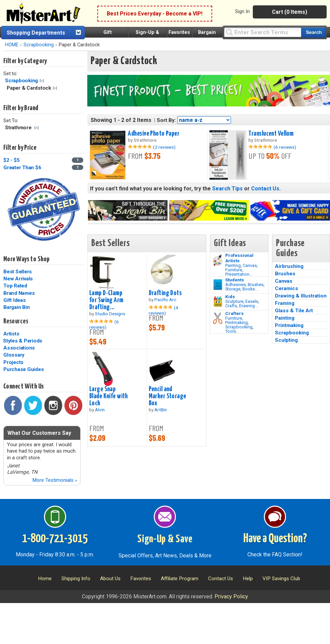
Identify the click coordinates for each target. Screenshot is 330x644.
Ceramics (287, 288)
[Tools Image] (218, 318)
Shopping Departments (36, 33)
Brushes (256, 285)
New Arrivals (18, 279)
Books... (250, 289)
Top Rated (15, 286)
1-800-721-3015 (55, 539)
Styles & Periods (23, 341)
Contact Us (265, 189)
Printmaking (237, 323)
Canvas (250, 265)
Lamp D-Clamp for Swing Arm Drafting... (106, 300)
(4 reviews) (163, 310)
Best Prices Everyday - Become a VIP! (155, 14)
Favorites (179, 32)
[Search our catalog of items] (313, 32)
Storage (233, 289)
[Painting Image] (218, 260)
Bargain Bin (16, 307)
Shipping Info (76, 579)
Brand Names (19, 293)
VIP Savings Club (281, 579)
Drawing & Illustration (301, 296)
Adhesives (235, 285)
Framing (285, 303)
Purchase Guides (23, 369)
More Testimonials (55, 480)
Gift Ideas (15, 300)
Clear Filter (42, 81)
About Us (110, 579)
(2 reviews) (164, 147)
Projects (13, 362)
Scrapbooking (39, 45)
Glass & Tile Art (294, 311)
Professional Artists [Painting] (239, 258)
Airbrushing (289, 266)
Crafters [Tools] (234, 313)
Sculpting (286, 340)
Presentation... (239, 274)
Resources (16, 321)
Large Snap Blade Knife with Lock (109, 396)
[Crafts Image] (218, 302)
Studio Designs (110, 314)
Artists (11, 334)
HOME (12, 45)
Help (248, 579)
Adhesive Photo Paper (154, 134)
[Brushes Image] (218, 285)
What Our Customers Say (39, 433)
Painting (233, 265)
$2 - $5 (11, 160)
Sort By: (166, 120)
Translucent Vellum (271, 134)
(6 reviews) (285, 147)
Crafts (231, 306)
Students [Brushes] (235, 280)
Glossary (14, 355)
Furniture (234, 270)
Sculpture (234, 301)
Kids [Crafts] (230, 296)
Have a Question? (275, 539)
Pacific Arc (165, 300)
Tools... (232, 331)
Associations (19, 348)
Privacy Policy (231, 596)
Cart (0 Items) (290, 12)
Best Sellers (18, 272)
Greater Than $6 (22, 168)
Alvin (100, 410)
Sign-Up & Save (165, 539)
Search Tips (227, 189)
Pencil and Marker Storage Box (168, 396)
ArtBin (161, 410)
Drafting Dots (165, 293)
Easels (252, 301)
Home (45, 579)
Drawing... (248, 306)
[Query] (263, 32)
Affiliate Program (180, 579)
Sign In (242, 11)
